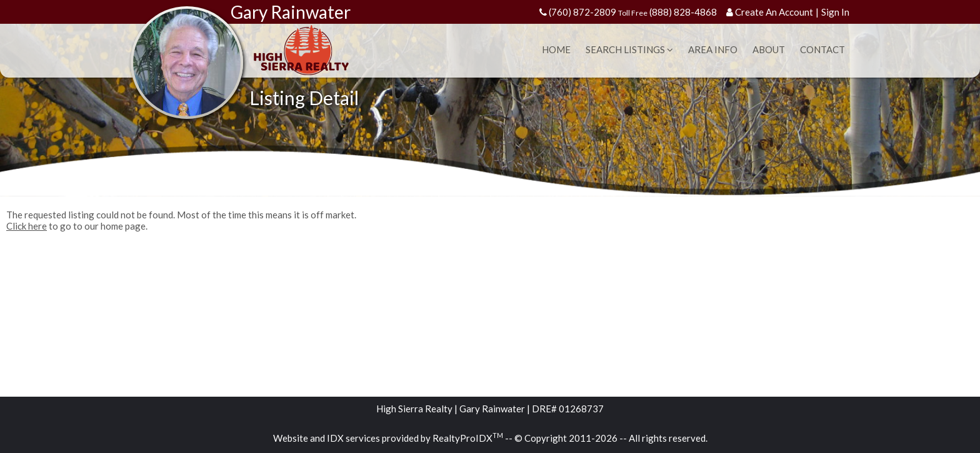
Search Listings (629, 49)
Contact (822, 49)
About (769, 49)
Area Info (713, 49)
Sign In (835, 12)
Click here (27, 226)
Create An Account (774, 12)
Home (556, 49)
